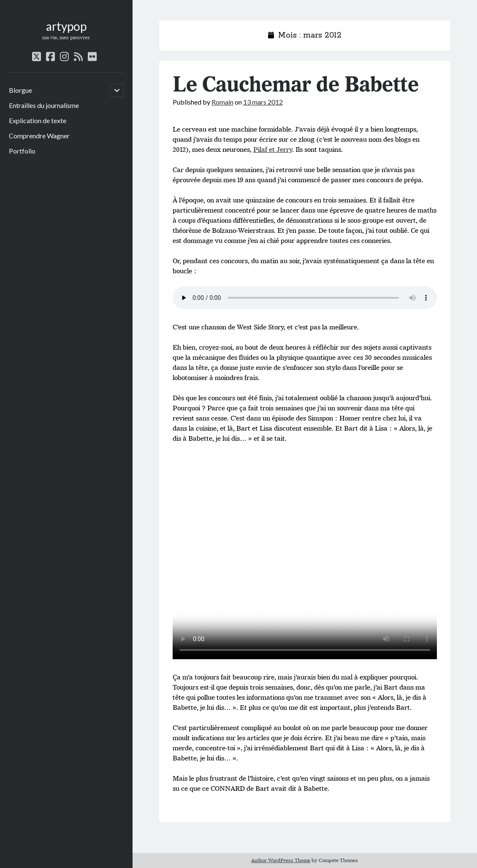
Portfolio (22, 151)
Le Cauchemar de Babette (296, 85)
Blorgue (20, 90)
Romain (222, 102)
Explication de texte (38, 120)
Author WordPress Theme (281, 860)
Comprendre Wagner (39, 136)
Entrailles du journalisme (44, 105)
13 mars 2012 (263, 102)
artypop (66, 26)
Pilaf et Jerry (273, 150)
